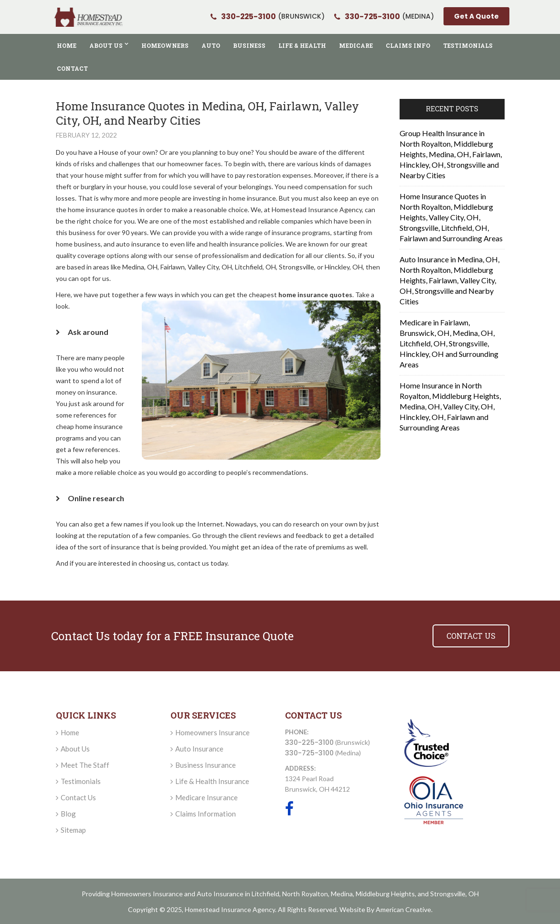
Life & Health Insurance (212, 781)
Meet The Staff (85, 765)
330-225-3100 (309, 742)
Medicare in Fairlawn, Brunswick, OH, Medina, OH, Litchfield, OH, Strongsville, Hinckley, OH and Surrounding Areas (449, 343)
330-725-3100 (309, 753)
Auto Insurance (199, 749)
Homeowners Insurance (212, 732)
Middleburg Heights (385, 894)
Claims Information (206, 814)
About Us (75, 749)
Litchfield (265, 894)
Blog (68, 814)
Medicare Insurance (206, 797)
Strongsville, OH (454, 894)
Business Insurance (206, 765)
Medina (342, 894)
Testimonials (81, 781)
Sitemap (73, 830)
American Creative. (404, 909)
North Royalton (305, 894)
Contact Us (78, 797)
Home (70, 732)
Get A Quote (476, 17)
